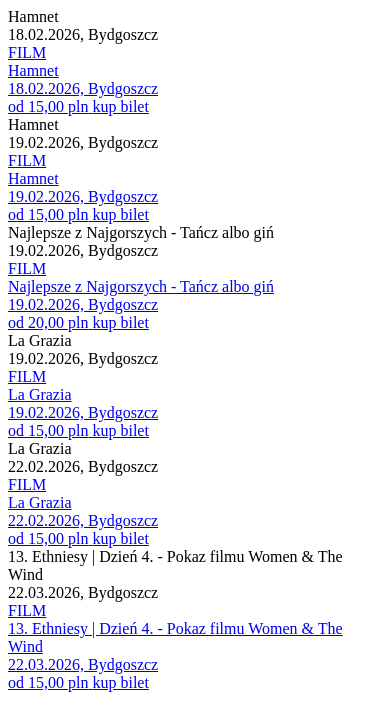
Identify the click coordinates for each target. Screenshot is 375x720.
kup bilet (120, 106)
